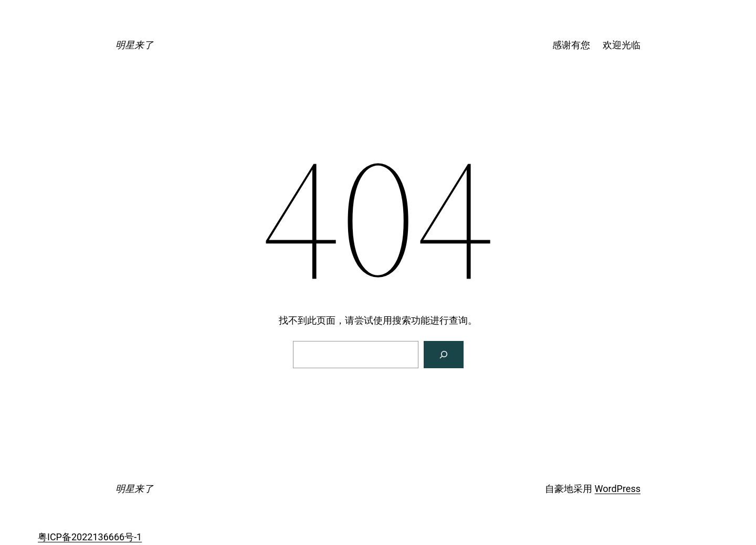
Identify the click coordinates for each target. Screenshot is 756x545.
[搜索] (444, 355)
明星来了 (134, 45)
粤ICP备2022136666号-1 (90, 537)
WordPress (618, 489)
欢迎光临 (622, 45)
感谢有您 (571, 45)
